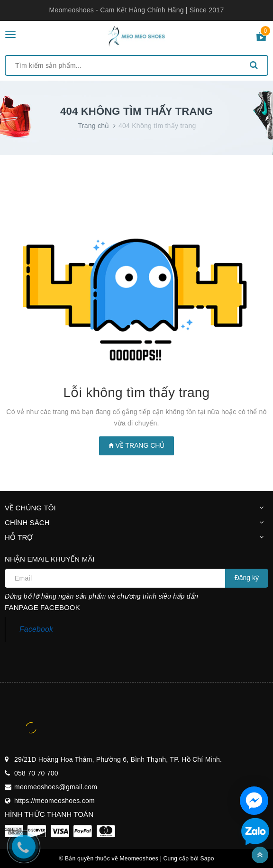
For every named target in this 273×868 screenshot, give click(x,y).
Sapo (207, 859)
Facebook (36, 629)
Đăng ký (247, 578)
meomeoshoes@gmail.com (56, 787)
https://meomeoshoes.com (55, 801)
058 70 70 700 (36, 773)
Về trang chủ (137, 445)
